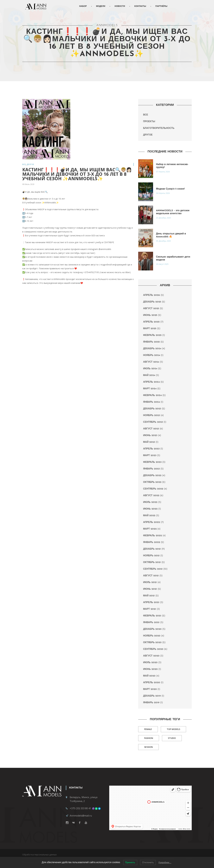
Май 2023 (149, 442)
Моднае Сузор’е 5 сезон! (170, 189)
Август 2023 (151, 429)
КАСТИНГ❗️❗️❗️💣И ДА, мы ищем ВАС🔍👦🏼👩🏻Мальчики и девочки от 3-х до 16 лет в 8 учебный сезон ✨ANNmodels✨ (77, 174)
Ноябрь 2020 (152, 636)
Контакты (140, 6)
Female (148, 729)
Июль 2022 (150, 502)
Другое (30, 164)
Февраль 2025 (152, 335)
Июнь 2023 (150, 435)
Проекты (149, 122)
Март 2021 (150, 609)
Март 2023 (150, 456)
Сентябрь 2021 (153, 569)
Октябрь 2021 (152, 562)
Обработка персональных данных (39, 855)
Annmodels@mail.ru (81, 816)
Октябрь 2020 (152, 643)
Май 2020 (149, 676)
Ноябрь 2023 (152, 415)
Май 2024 (149, 375)
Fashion (149, 738)
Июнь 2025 (150, 315)
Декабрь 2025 (152, 302)
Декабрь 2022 (152, 476)
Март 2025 (150, 329)
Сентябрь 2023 (153, 422)
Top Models (173, 729)
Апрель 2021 (151, 602)
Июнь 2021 (150, 589)
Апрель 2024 (151, 382)
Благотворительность (159, 128)
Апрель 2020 (152, 683)
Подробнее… (165, 863)
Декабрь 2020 (152, 629)
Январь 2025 (151, 342)
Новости (120, 6)
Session (148, 747)
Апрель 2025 (151, 322)
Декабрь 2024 (152, 349)
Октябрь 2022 (152, 482)
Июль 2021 (150, 582)
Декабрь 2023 (152, 409)
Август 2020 (151, 656)
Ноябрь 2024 (152, 355)
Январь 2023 (151, 469)
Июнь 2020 (150, 669)
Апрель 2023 (151, 449)
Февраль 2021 (152, 616)
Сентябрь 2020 (153, 649)
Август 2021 (151, 576)
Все (24, 164)
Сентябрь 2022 (153, 489)
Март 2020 (150, 689)
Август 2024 (151, 362)
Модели (101, 6)
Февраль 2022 (152, 536)
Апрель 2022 (152, 522)
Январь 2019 (151, 703)
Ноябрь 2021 (151, 556)
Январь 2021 (151, 623)
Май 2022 (149, 516)
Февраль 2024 (152, 395)
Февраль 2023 (152, 462)
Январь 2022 (152, 542)
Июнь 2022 (150, 509)
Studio (172, 738)
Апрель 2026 (152, 295)
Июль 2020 (150, 663)
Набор (83, 6)
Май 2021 (149, 596)
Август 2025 (151, 309)
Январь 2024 (152, 402)
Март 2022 (150, 529)
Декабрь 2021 (152, 549)
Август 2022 (151, 496)
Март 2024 (150, 389)
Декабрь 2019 (152, 696)
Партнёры (161, 6)
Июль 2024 (150, 369)
